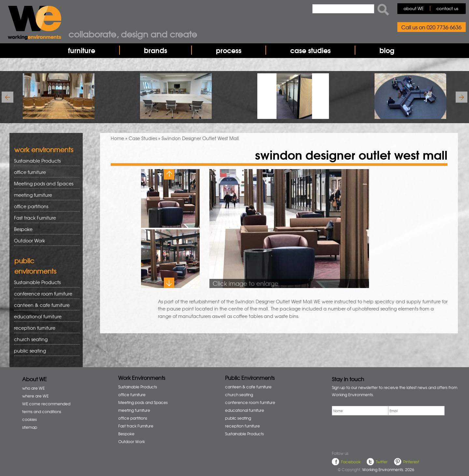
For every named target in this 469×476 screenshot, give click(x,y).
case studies (310, 50)
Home (117, 138)
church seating (31, 339)
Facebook (351, 462)
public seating (44, 351)
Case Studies (143, 138)
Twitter (382, 462)
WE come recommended (46, 404)
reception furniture (44, 328)
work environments (44, 149)
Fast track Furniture (35, 218)
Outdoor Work (29, 240)
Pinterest (411, 462)
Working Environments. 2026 (388, 469)
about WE (414, 8)
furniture (82, 50)
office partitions (44, 206)
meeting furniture (44, 195)
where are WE (35, 396)
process (229, 50)
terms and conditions (42, 411)
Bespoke (23, 229)
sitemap (30, 427)
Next (169, 283)
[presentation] (381, 432)
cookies (29, 419)
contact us (447, 8)
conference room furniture (44, 294)
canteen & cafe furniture (44, 305)
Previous (169, 174)
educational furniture (44, 317)
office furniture (44, 172)
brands (156, 50)
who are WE (33, 388)
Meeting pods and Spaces (44, 184)
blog (387, 50)
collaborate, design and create (133, 34)
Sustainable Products (37, 161)
